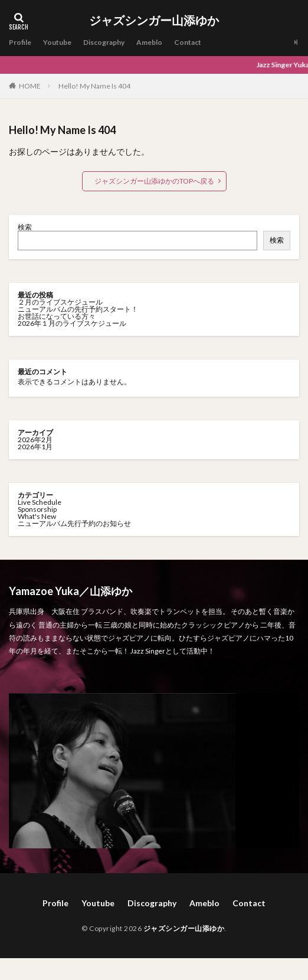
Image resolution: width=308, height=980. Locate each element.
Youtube (57, 42)
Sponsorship (37, 509)
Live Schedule (40, 502)
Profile (20, 42)
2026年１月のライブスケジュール (72, 323)
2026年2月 (35, 440)
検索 (25, 227)
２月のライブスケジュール (60, 302)
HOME (30, 86)
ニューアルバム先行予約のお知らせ (74, 523)
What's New (37, 516)
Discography (104, 42)
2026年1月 (35, 447)
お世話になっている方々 (57, 316)
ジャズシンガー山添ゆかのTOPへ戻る (154, 181)
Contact (188, 42)
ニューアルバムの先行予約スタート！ (78, 309)
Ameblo (149, 42)
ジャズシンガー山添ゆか (154, 21)
